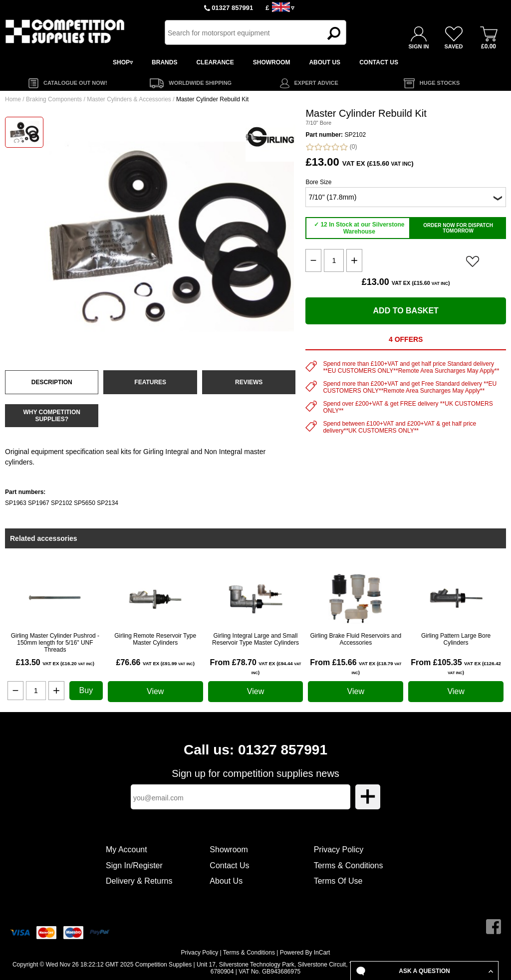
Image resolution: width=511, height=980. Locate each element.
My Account (127, 850)
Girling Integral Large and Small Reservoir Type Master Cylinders (255, 639)
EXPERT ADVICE (316, 83)
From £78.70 (255, 667)
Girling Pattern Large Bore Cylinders (456, 639)
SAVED (453, 46)
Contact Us (229, 865)
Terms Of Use (338, 881)
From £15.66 (356, 667)
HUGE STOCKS (440, 83)
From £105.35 (456, 667)
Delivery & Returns (139, 881)
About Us (226, 881)
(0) (331, 147)
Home (13, 99)
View (155, 691)
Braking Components (54, 99)
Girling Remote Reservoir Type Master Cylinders (155, 639)
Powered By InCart (305, 953)
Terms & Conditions (349, 865)
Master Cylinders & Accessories (129, 99)
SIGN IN (419, 46)
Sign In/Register (134, 865)
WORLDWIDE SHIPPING (200, 83)
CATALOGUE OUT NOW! (75, 83)
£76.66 (155, 662)
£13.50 (55, 662)
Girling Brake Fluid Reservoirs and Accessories (356, 639)
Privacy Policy (339, 850)
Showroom (229, 850)
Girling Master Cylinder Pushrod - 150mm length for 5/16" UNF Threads (55, 643)
